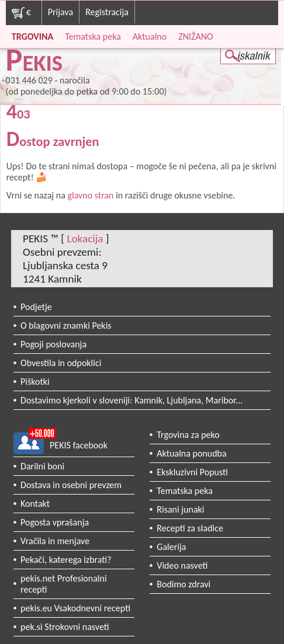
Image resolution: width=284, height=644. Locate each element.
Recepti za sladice (190, 528)
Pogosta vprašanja (55, 522)
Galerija (171, 547)
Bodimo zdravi (183, 584)
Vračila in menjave (55, 541)
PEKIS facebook (79, 445)
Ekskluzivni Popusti (192, 472)
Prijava (60, 12)
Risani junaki (180, 509)
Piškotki (35, 382)
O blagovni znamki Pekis (66, 326)
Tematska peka (93, 36)
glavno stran (90, 195)
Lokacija (85, 239)
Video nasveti (182, 565)
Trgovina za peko (188, 435)
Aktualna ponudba (191, 453)
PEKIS (34, 63)
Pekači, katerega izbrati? (66, 560)
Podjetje (36, 307)
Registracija (107, 12)
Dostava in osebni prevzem (71, 485)
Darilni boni (42, 466)
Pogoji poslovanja (53, 344)
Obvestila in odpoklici (61, 363)
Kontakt (35, 504)
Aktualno (150, 36)
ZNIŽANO (195, 36)
